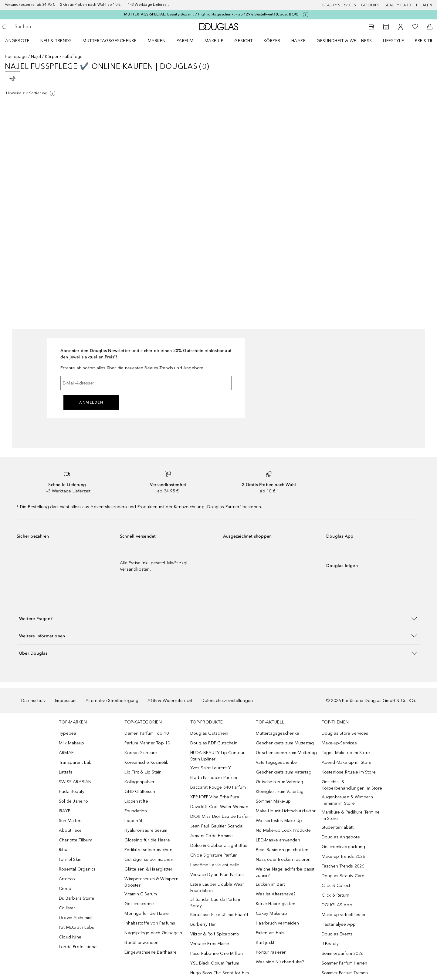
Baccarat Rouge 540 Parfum (218, 787)
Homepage (16, 57)
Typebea (68, 733)
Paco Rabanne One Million (217, 953)
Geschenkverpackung (344, 847)
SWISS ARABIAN (75, 782)
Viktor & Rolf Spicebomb (215, 934)
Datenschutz (34, 701)
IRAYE (65, 811)
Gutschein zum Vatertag (279, 782)
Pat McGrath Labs (76, 927)
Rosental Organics (77, 869)
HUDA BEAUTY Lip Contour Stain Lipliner (218, 756)
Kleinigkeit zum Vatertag (280, 792)
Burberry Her (203, 924)
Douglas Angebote (341, 837)
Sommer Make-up (273, 801)
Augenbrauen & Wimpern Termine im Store (347, 800)
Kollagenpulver (139, 782)
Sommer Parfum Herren (345, 963)
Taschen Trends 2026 (343, 866)
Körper (272, 41)
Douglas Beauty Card (343, 876)
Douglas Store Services (345, 733)
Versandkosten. (135, 569)
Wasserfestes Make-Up (279, 821)
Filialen (424, 5)
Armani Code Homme (212, 836)
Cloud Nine (70, 937)
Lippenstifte (136, 801)
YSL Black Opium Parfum (215, 963)
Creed (65, 889)
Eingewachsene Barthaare (151, 952)
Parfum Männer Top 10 (147, 743)
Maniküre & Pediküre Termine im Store (351, 815)
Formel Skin (70, 859)
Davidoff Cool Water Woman (219, 807)
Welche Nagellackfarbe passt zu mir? (285, 872)
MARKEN (157, 41)
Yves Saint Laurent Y (211, 768)
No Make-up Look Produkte (283, 830)
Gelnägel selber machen (149, 859)
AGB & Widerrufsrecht (170, 701)
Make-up (214, 41)
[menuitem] (21, 41)
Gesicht (244, 41)
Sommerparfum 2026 (342, 953)
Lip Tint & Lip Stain (143, 772)
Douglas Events (337, 934)
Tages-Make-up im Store (346, 753)
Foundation (136, 811)
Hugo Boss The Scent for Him (220, 973)
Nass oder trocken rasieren (283, 859)
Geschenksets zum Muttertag (285, 743)
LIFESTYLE (394, 41)
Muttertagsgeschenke (110, 41)
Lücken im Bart (270, 884)
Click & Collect (336, 886)
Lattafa (66, 772)
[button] (218, 618)
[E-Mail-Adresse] (146, 383)
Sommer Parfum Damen (345, 973)
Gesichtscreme (139, 904)
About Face (70, 830)
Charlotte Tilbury (75, 840)
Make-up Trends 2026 (344, 856)
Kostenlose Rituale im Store (349, 772)
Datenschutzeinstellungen (227, 701)
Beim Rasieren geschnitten (282, 850)
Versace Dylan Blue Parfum (217, 875)
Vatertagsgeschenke (276, 762)
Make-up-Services (339, 743)
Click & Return (336, 895)
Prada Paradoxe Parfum (214, 778)
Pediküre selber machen (148, 850)
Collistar (67, 908)
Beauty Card (398, 5)
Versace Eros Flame (210, 944)
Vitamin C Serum (141, 894)
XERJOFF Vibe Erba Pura (215, 797)
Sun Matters (71, 821)
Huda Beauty (72, 792)
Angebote (17, 41)
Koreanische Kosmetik (146, 762)
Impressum (66, 701)
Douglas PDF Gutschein (214, 743)
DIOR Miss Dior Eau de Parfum (221, 816)
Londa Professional (78, 947)
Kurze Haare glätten (276, 904)
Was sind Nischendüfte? (280, 962)
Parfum (185, 41)
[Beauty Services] (371, 27)
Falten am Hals (270, 933)
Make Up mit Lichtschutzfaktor (286, 811)
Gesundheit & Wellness (344, 41)
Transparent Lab (75, 762)
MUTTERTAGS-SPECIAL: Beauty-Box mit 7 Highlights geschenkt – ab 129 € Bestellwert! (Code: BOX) (211, 14)
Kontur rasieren (271, 952)
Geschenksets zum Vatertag (284, 772)
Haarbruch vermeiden (277, 923)
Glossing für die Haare (147, 840)
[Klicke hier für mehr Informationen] (306, 15)
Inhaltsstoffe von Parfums (150, 923)
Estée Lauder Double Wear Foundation (217, 888)
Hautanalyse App (339, 924)
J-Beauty (330, 944)
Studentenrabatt (338, 827)
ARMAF (66, 753)
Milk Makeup (71, 743)
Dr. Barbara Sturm (76, 898)
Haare (299, 41)
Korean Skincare (141, 753)
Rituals (65, 850)
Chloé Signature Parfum (214, 855)
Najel (36, 57)
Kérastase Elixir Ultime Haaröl (219, 915)
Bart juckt (265, 943)
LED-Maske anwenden (278, 840)
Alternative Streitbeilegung (112, 701)
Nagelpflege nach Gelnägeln (153, 933)
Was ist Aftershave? (276, 894)
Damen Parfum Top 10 (147, 733)
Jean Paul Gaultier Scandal (217, 826)
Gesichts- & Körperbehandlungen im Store (352, 785)
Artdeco (67, 879)
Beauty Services (339, 5)
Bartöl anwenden (141, 943)
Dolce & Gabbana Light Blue (219, 846)
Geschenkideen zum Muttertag (286, 753)
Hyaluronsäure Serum (146, 830)
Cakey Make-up (271, 913)
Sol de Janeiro (73, 801)
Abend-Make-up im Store (347, 762)
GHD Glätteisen (140, 792)
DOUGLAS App (337, 905)
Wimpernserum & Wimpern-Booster (152, 882)
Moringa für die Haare (147, 913)
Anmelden (91, 402)
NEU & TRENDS (56, 41)
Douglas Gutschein (209, 733)
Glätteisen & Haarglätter (148, 869)
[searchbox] (59, 27)
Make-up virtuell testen (344, 915)
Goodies (370, 5)
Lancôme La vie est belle (215, 865)
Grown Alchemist (76, 918)
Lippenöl (133, 821)
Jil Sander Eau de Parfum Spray (215, 903)
